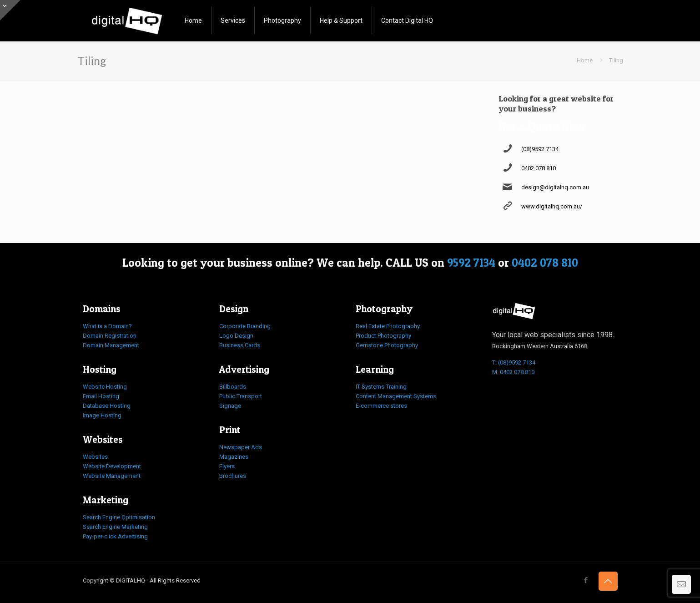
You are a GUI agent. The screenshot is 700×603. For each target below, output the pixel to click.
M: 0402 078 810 (513, 372)
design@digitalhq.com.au (555, 187)
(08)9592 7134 (540, 149)
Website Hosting (105, 387)
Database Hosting (107, 406)
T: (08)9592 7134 (514, 362)
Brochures (233, 476)
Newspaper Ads (241, 447)
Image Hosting (102, 415)
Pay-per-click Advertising (115, 536)
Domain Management (111, 345)
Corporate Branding (245, 326)
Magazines (234, 457)
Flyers (227, 466)
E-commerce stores (381, 406)
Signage (230, 406)
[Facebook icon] (586, 580)
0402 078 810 (539, 168)
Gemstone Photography (387, 345)
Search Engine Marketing (115, 527)
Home (585, 60)
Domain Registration (110, 336)
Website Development (112, 466)
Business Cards (240, 345)
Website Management (112, 476)
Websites (95, 457)
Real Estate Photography (388, 326)
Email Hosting (101, 396)
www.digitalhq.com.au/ (552, 206)
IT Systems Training (381, 387)
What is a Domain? (107, 326)
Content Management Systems (396, 396)
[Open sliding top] (10, 10)
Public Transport (241, 396)
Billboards (233, 387)
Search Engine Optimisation (119, 517)
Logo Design (236, 336)
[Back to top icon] (608, 581)
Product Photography (383, 336)
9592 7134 (471, 263)
